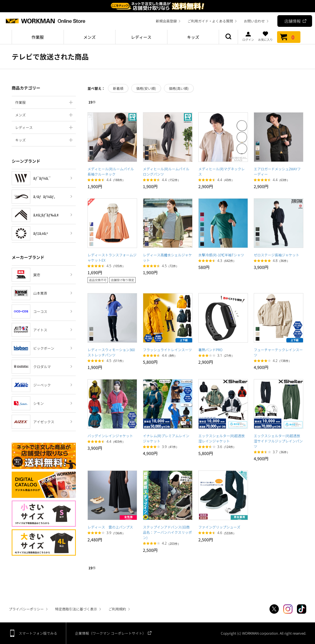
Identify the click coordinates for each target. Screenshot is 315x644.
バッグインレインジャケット (110, 436)
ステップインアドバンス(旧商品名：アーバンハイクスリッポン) (167, 532)
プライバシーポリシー (26, 609)
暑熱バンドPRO (210, 350)
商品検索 (228, 37)
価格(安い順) (146, 88)
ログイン (248, 36)
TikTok (302, 609)
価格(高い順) (179, 88)
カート (289, 37)
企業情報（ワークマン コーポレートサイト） (110, 633)
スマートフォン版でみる (38, 633)
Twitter (274, 609)
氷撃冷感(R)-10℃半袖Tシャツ (221, 255)
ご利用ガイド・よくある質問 (210, 21)
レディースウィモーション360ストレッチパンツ (111, 352)
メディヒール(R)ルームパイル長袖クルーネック (111, 171)
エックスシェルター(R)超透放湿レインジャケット (222, 438)
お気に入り (265, 36)
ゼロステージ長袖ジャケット (276, 255)
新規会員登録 (166, 21)
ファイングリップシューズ (219, 527)
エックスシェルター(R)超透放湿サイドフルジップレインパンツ (278, 441)
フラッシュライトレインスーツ (167, 350)
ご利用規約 (117, 609)
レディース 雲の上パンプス (110, 527)
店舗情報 (293, 21)
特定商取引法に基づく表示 (76, 609)
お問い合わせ (254, 21)
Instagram (288, 609)
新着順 (118, 88)
